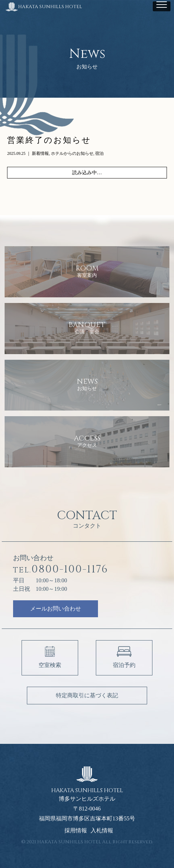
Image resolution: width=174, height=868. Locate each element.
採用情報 (76, 831)
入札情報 (102, 831)
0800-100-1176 (61, 570)
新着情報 (40, 153)
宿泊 (99, 153)
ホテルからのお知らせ (72, 153)
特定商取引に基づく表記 (87, 695)
